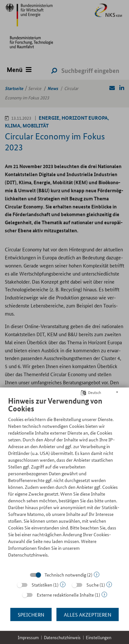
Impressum (28, 637)
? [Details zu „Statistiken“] (63, 584)
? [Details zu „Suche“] (109, 584)
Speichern (31, 614)
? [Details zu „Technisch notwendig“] (97, 574)
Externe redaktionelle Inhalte (65, 595)
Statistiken (42, 585)
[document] (64, 482)
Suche (93, 585)
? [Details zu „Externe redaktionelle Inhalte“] (104, 594)
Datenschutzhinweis (62, 637)
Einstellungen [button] (99, 637)
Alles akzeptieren (88, 614)
